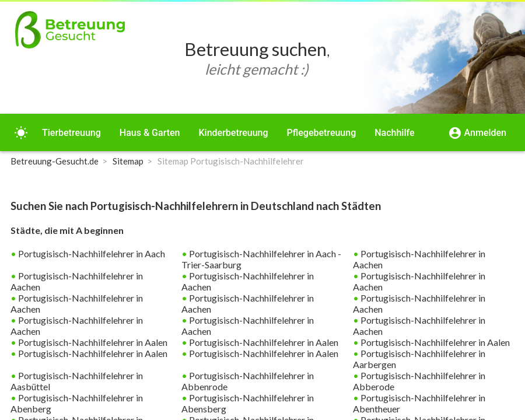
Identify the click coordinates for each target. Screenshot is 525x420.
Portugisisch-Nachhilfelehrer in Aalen (92, 342)
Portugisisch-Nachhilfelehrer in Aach (91, 253)
